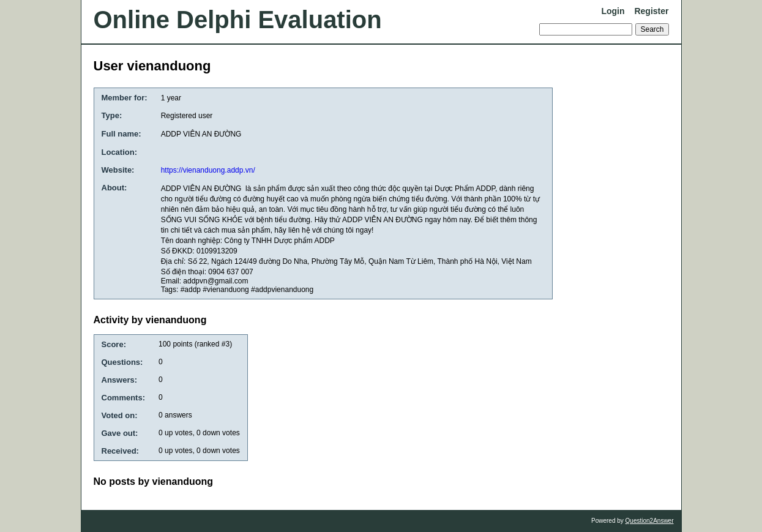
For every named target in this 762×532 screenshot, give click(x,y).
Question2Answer (650, 521)
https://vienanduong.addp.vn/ (208, 170)
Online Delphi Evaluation (238, 20)
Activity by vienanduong (150, 320)
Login (613, 11)
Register (651, 11)
